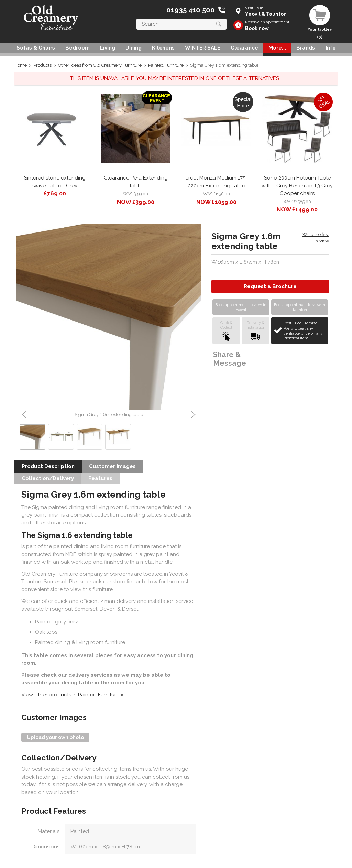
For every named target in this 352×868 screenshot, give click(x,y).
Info (331, 48)
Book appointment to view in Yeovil (241, 307)
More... (277, 48)
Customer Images (112, 466)
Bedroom (78, 48)
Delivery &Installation (255, 331)
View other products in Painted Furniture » (73, 695)
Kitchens (163, 48)
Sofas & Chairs (36, 48)
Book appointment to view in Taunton (300, 307)
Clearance (244, 48)
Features (100, 478)
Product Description (48, 466)
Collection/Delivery (48, 478)
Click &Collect (226, 331)
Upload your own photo (55, 737)
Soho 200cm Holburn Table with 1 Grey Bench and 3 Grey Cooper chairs (297, 186)
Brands (306, 48)
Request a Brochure (270, 286)
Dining (134, 48)
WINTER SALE (203, 48)
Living (108, 48)
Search (137, 18)
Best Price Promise (305, 331)
